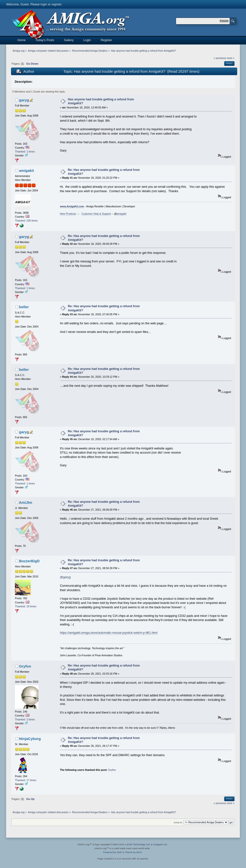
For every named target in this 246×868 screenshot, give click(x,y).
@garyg (65, 577)
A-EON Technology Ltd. (137, 844)
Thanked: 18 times (26, 606)
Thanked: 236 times (26, 221)
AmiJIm (25, 502)
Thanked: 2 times (25, 719)
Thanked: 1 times (25, 152)
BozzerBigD (29, 561)
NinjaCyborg (30, 739)
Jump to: (178, 822)
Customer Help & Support (96, 214)
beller (24, 307)
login (44, 4)
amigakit (27, 170)
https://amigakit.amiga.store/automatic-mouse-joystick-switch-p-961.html (109, 633)
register (56, 4)
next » (231, 58)
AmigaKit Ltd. (160, 844)
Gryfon (25, 666)
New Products (68, 214)
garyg (24, 100)
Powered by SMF (112, 852)
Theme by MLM (133, 852)
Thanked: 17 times (26, 780)
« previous (220, 58)
